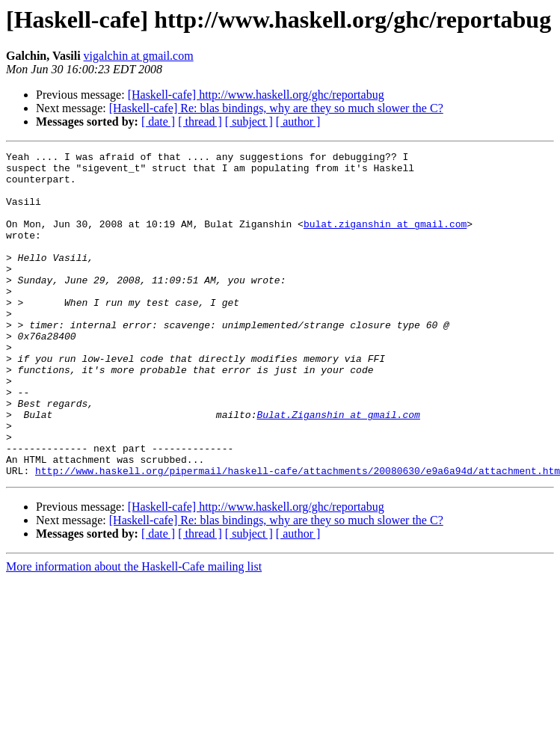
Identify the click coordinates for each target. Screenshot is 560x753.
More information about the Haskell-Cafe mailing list (134, 631)
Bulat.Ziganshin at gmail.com (338, 468)
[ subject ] (249, 122)
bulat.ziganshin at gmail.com (385, 239)
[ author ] (298, 122)
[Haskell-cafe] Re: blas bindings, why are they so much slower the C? (276, 108)
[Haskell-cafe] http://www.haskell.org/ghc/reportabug (256, 95)
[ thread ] (200, 122)
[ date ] (158, 122)
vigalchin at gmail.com (139, 56)
